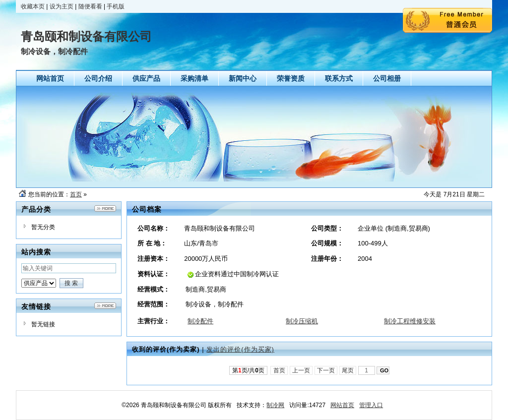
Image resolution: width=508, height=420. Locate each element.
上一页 (301, 370)
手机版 (116, 6)
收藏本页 (33, 6)
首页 (76, 194)
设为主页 (62, 6)
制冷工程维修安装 (410, 321)
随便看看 (90, 6)
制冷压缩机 (302, 321)
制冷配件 (200, 321)
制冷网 (275, 405)
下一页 (326, 370)
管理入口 (371, 405)
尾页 (348, 370)
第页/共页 (248, 370)
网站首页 (342, 405)
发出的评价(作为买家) (240, 349)
